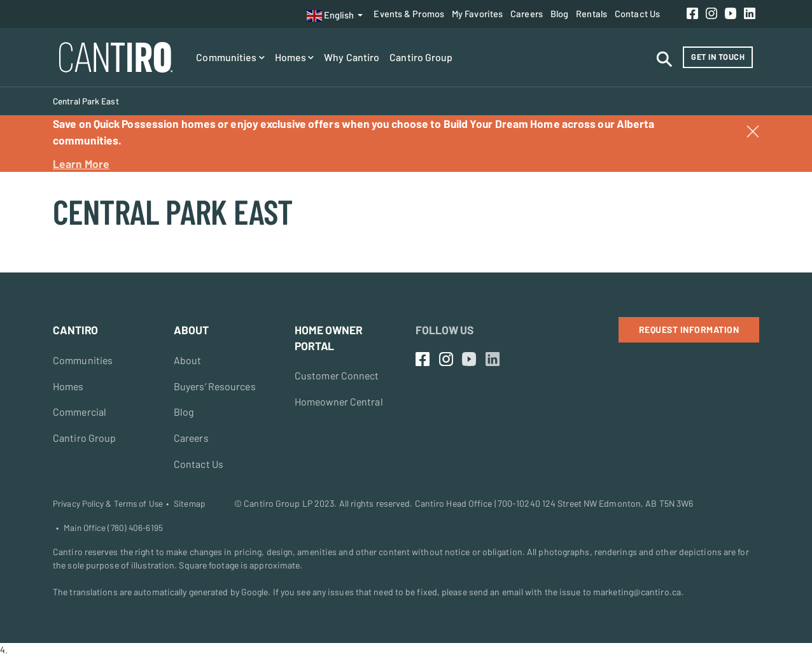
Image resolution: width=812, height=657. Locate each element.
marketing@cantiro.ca (637, 592)
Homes (295, 57)
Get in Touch (718, 57)
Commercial (80, 412)
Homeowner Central (340, 401)
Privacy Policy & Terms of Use (108, 504)
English (331, 16)
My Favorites (477, 13)
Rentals (591, 13)
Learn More (81, 164)
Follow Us (444, 330)
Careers (527, 13)
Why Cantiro (352, 57)
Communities (230, 57)
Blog (559, 13)
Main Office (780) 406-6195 (113, 528)
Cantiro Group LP (278, 503)
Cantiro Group (421, 57)
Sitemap (189, 504)
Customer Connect (338, 375)
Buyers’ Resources (216, 386)
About (188, 360)
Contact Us (637, 13)
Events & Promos (409, 13)
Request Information (689, 329)
